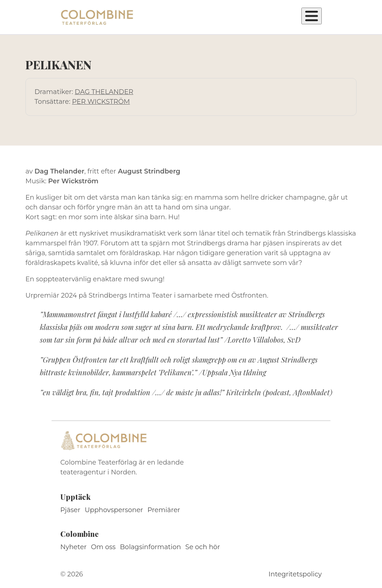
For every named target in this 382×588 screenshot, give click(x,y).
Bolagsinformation (150, 547)
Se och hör (203, 547)
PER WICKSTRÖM (101, 102)
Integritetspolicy (295, 574)
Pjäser (70, 510)
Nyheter (74, 547)
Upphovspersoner (114, 510)
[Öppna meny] (312, 16)
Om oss (103, 547)
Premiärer (164, 510)
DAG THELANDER (104, 92)
